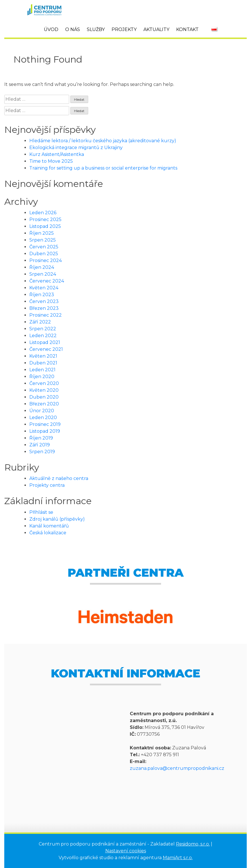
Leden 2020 (43, 417)
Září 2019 (40, 445)
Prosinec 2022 (46, 315)
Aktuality (156, 29)
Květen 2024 (44, 288)
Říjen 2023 (42, 295)
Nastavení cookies (126, 851)
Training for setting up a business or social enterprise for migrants (103, 168)
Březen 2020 (44, 404)
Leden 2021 (42, 370)
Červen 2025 (44, 247)
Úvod (51, 29)
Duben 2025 (44, 254)
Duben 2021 (43, 363)
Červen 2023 (44, 301)
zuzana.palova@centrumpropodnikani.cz (177, 768)
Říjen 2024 (42, 267)
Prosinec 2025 (45, 219)
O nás (73, 29)
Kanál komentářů (49, 526)
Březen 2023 (44, 308)
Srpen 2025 (43, 240)
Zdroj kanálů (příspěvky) (57, 519)
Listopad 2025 (45, 226)
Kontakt (187, 29)
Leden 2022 (43, 336)
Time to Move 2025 (51, 161)
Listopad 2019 (45, 431)
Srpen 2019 (42, 452)
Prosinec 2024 (46, 260)
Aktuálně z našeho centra (59, 478)
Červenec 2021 (46, 349)
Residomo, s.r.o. (193, 844)
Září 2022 (40, 322)
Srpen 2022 (43, 329)
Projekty (124, 29)
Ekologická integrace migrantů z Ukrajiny (76, 148)
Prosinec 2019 (45, 424)
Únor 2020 (42, 411)
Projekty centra (47, 485)
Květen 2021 (43, 356)
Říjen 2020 (42, 377)
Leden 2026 (43, 213)
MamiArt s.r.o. (178, 858)
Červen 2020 (44, 383)
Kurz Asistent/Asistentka (57, 154)
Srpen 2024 (43, 274)
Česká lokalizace (48, 533)
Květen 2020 (44, 390)
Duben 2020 (44, 397)
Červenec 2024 (47, 281)
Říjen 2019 (41, 438)
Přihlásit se (41, 512)
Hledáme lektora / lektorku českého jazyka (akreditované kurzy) (103, 141)
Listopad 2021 (45, 342)
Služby (96, 29)
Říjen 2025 (42, 233)
